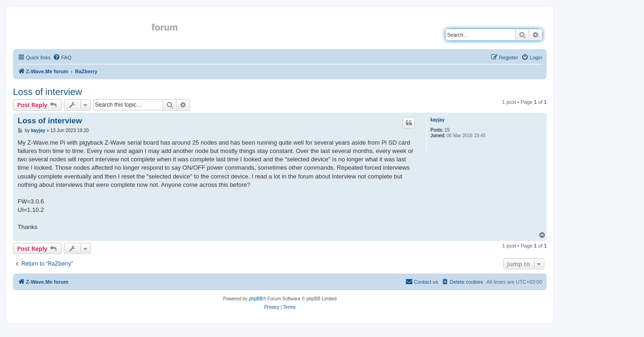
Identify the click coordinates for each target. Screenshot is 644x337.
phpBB (256, 299)
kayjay (438, 120)
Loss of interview (47, 92)
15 (447, 130)
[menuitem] (62, 57)
